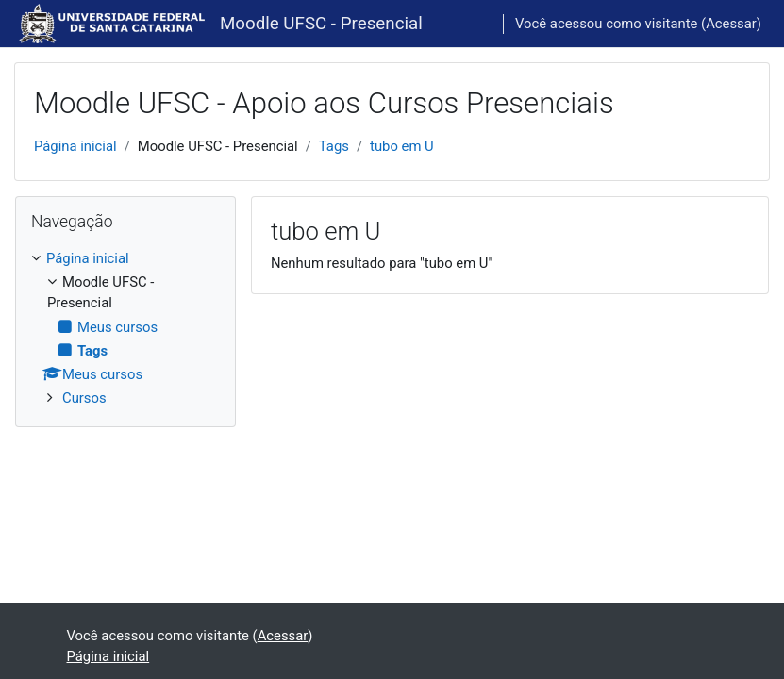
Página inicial (75, 146)
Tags (334, 146)
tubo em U (402, 146)
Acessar (731, 24)
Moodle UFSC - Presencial (321, 24)
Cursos (84, 398)
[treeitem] (125, 329)
